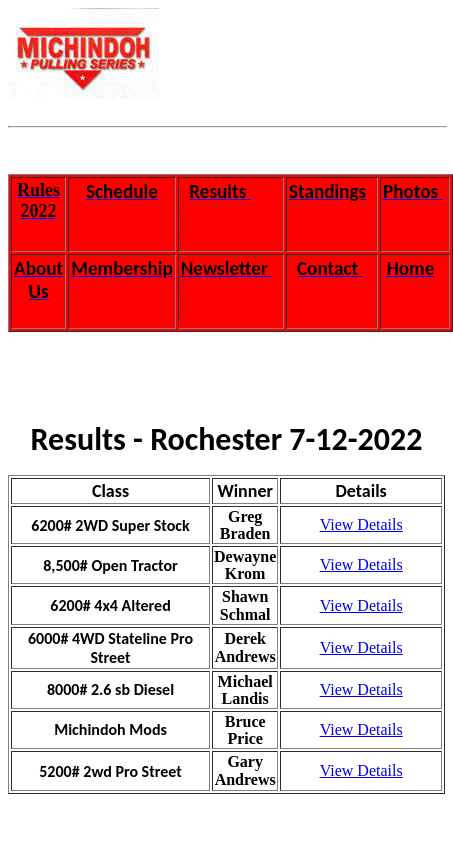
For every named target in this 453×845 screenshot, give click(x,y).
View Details (361, 524)
